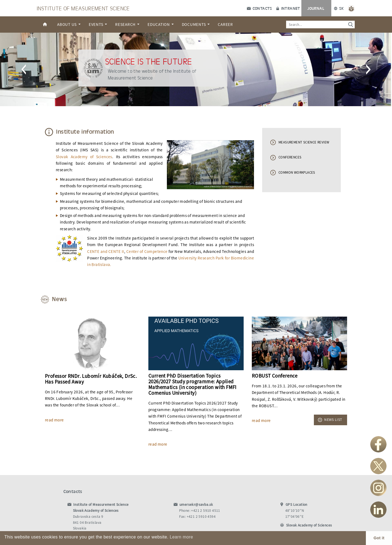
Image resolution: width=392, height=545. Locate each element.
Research (127, 24)
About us (69, 24)
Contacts (260, 8)
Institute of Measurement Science (83, 8)
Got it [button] (379, 538)
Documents (196, 24)
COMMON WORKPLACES (297, 172)
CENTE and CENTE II (105, 251)
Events (98, 24)
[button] (24, 69)
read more (54, 420)
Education (161, 24)
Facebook (378, 444)
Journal (316, 8)
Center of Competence (147, 251)
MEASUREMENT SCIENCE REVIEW (304, 142)
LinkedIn (378, 510)
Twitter (378, 466)
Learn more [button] (181, 537)
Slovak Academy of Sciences (84, 157)
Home (45, 25)
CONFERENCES (290, 157)
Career (225, 24)
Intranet (288, 8)
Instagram (378, 488)
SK (339, 8)
